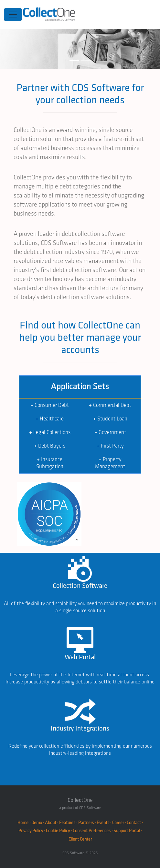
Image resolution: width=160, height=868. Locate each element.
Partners (86, 823)
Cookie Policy (58, 831)
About (51, 823)
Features (67, 823)
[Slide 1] (74, 60)
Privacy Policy (31, 831)
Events (103, 823)
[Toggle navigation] (13, 15)
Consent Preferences (92, 831)
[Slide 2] (86, 60)
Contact (134, 823)
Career (118, 823)
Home (23, 823)
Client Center (80, 839)
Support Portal (127, 831)
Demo (37, 823)
